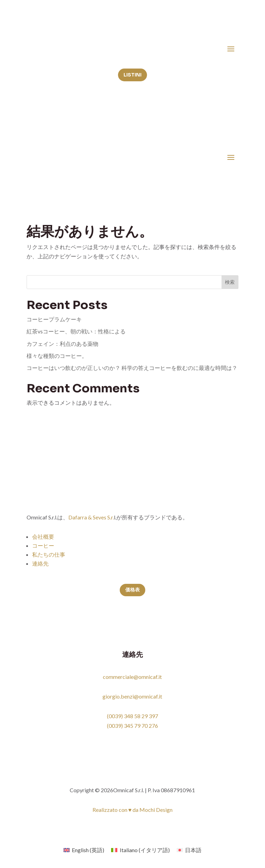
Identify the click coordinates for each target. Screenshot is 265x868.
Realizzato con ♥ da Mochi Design (133, 810)
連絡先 (40, 563)
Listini (132, 75)
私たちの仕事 (49, 554)
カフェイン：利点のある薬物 (62, 344)
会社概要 (43, 536)
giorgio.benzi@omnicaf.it (132, 696)
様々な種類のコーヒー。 (57, 356)
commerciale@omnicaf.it (132, 677)
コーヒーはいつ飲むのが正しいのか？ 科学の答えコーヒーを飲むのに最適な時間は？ (132, 368)
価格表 (132, 590)
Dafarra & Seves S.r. (91, 517)
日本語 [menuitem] (193, 850)
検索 (230, 282)
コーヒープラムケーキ (54, 319)
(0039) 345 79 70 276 (132, 726)
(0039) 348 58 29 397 (132, 716)
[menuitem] (84, 850)
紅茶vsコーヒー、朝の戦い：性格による (76, 331)
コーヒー (43, 545)
